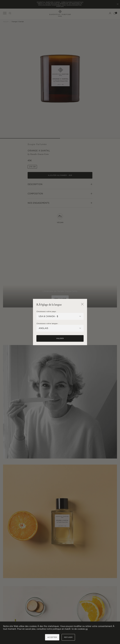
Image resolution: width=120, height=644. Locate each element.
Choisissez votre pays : (47, 311)
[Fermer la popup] (82, 304)
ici (87, 629)
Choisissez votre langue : (47, 323)
